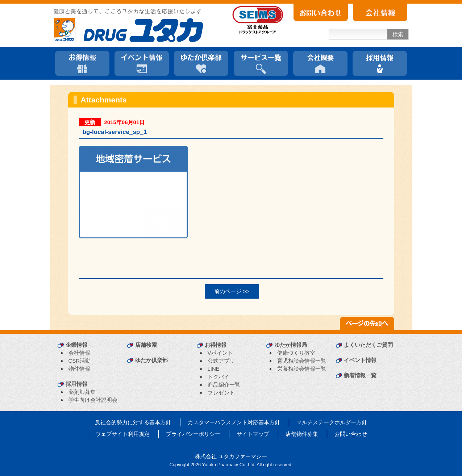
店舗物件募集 (302, 434)
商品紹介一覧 (224, 385)
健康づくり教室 (296, 353)
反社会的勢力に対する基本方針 (133, 422)
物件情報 (79, 369)
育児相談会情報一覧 (302, 361)
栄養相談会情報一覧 (302, 369)
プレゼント (221, 393)
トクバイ (218, 377)
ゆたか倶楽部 (151, 360)
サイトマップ (253, 434)
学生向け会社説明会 (93, 400)
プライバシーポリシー (193, 434)
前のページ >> (232, 291)
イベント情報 (360, 360)
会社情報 (79, 353)
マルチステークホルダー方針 (332, 422)
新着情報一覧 (360, 375)
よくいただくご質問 (368, 345)
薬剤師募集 (82, 392)
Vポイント (220, 353)
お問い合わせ (351, 434)
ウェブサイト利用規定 (122, 434)
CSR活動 (80, 361)
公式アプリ (221, 361)
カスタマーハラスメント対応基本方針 (234, 422)
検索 (398, 34)
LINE (214, 369)
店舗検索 (146, 345)
